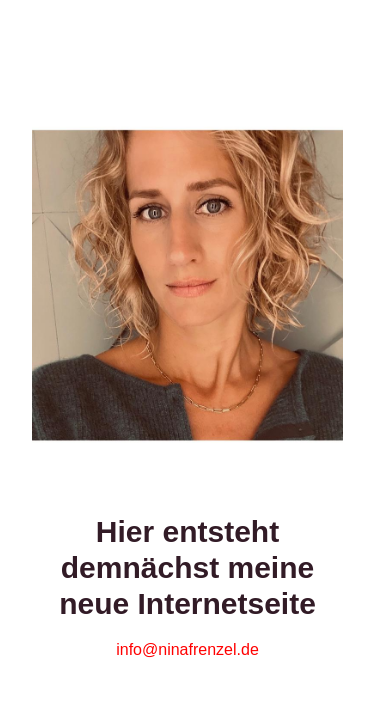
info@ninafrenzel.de (187, 649)
